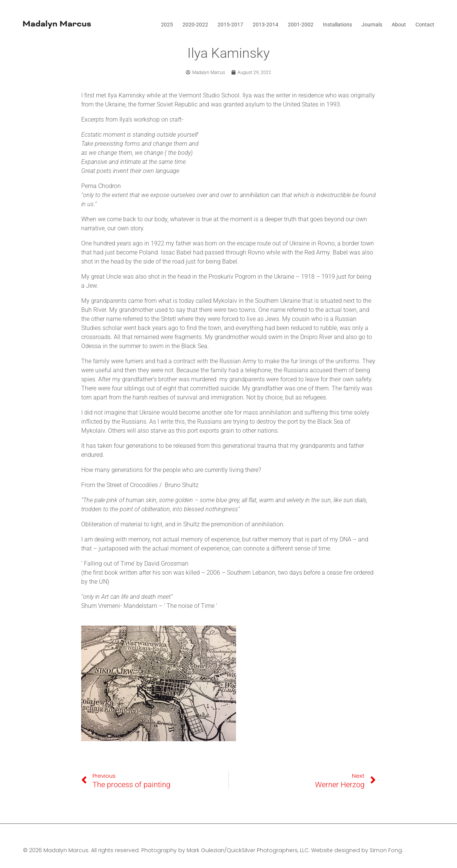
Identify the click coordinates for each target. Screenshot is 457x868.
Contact (425, 25)
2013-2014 (266, 25)
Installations (337, 25)
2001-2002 (301, 25)
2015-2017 (230, 25)
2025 (167, 25)
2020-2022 (195, 25)
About (399, 25)
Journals (372, 25)
